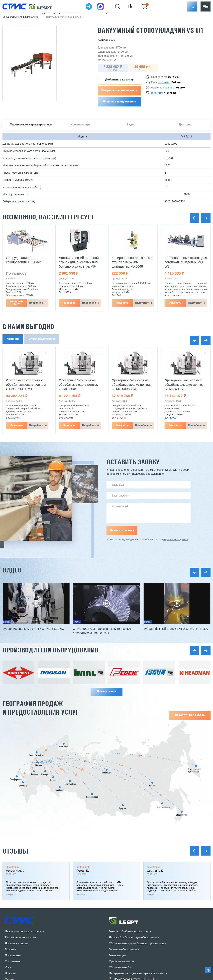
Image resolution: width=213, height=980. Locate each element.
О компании (12, 862)
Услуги (9, 868)
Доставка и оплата (17, 844)
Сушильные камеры (121, 862)
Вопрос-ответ (14, 892)
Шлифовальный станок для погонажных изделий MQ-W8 (186, 262)
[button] (192, 6)
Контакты (11, 898)
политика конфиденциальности (51, 940)
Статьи (9, 880)
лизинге (170, 88)
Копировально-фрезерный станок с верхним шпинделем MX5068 (132, 262)
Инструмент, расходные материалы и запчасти (138, 874)
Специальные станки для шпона (20, 17)
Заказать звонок (20, 926)
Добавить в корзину (119, 80)
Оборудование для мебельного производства (138, 844)
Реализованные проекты (20, 838)
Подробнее (36, 303)
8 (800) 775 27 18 (23, 914)
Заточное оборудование (124, 850)
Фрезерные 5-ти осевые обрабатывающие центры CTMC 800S (79, 385)
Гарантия (157, 93)
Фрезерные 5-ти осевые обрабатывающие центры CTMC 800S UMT (26, 385)
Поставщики (13, 856)
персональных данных (176, 540)
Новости (10, 874)
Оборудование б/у (120, 868)
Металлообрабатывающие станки (130, 832)
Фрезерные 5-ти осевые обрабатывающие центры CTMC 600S (184, 385)
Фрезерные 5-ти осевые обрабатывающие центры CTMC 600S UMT (132, 385)
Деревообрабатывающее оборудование (134, 838)
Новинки (13, 339)
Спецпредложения (42, 339)
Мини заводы (117, 856)
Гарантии (11, 850)
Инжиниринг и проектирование (24, 832)
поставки (164, 82)
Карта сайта (12, 946)
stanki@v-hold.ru (125, 909)
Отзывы (15, 751)
